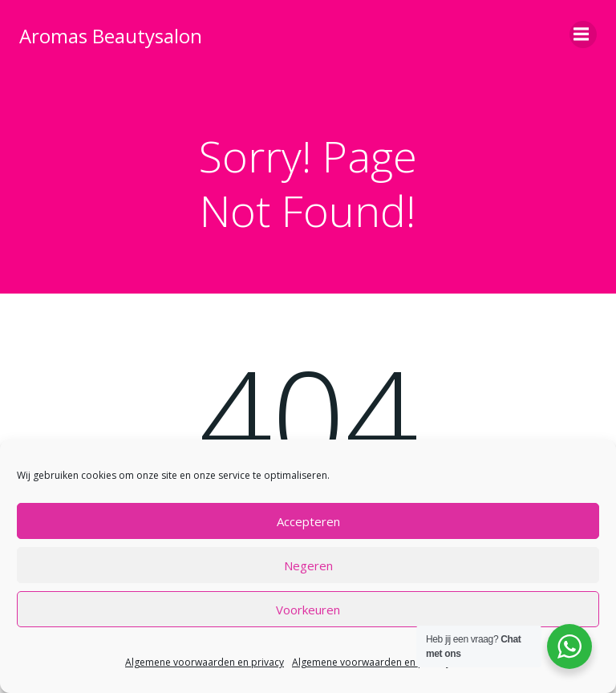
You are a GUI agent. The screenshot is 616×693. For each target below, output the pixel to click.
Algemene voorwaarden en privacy (205, 662)
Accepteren (308, 521)
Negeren (308, 565)
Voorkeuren (308, 610)
